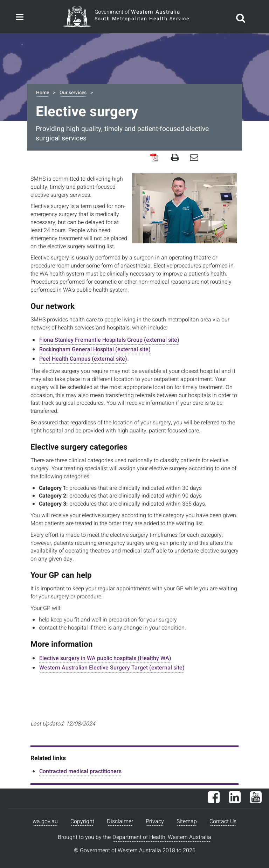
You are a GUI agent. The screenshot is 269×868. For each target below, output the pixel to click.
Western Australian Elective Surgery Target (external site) (112, 668)
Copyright (82, 821)
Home (43, 93)
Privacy (155, 821)
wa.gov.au (45, 821)
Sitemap (187, 821)
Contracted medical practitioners (80, 771)
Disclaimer (120, 821)
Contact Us (223, 821)
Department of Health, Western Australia (162, 837)
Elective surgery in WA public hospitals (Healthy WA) (105, 658)
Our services (73, 93)
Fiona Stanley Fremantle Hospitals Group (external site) (109, 340)
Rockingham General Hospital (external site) (95, 349)
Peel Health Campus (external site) (83, 359)
